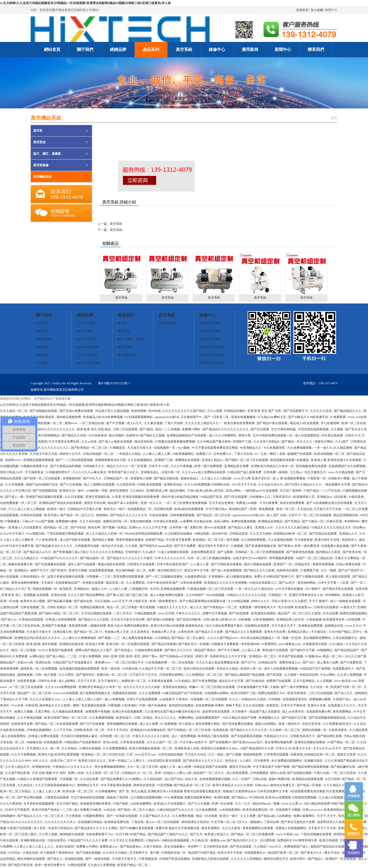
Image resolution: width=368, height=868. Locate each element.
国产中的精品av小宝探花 (177, 656)
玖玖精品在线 (203, 521)
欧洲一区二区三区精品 (16, 791)
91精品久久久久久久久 (173, 607)
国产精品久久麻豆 (241, 527)
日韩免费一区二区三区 (115, 736)
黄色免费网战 (342, 712)
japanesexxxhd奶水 (167, 417)
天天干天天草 (87, 681)
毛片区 (155, 589)
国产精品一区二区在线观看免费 (57, 724)
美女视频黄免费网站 (317, 638)
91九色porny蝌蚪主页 (272, 417)
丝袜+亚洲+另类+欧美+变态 (122, 656)
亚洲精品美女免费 (237, 466)
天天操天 (48, 583)
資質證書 (42, 355)
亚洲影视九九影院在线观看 (211, 859)
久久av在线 (89, 442)
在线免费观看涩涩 (204, 552)
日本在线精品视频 (171, 754)
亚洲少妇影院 (65, 847)
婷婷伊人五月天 (71, 454)
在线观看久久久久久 (342, 705)
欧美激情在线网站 (264, 613)
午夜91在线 (322, 773)
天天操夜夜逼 (35, 472)
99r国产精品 (138, 834)
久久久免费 (248, 816)
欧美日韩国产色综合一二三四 (52, 810)
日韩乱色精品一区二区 (63, 607)
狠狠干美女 (234, 705)
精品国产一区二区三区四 (35, 693)
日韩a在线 (260, 779)
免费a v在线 (76, 773)
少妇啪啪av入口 (260, 497)
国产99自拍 (79, 527)
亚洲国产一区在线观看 (341, 859)
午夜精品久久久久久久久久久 (73, 767)
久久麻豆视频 (154, 423)
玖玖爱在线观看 (333, 435)
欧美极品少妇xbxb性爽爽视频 (103, 417)
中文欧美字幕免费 (179, 540)
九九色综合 (25, 785)
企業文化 (42, 331)
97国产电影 (121, 804)
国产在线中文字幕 (295, 718)
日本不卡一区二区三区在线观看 (310, 515)
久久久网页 (67, 675)
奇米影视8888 (251, 644)
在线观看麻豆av (255, 853)
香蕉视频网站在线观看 (123, 724)
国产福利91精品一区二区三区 (59, 613)
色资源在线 (221, 730)
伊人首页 (40, 828)
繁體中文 (331, 10)
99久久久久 (41, 761)
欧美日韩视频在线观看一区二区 (151, 748)
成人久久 (196, 607)
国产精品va (239, 797)
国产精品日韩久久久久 (243, 840)
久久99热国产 (195, 595)
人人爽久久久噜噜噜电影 (80, 638)
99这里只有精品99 (61, 828)
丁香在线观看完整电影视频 (66, 534)
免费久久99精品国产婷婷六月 (274, 577)
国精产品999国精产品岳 (42, 484)
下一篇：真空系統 (110, 230)
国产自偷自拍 (255, 681)
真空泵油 (39, 142)
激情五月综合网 (95, 503)
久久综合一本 (320, 687)
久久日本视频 (74, 497)
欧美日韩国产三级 (244, 693)
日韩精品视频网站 (39, 730)
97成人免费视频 (90, 656)
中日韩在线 (257, 797)
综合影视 (341, 497)
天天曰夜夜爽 (269, 503)
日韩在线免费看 (192, 583)
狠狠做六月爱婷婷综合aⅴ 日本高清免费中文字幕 (256, 791)
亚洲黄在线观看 (93, 583)
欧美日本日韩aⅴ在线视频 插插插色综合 (178, 626)
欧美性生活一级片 (72, 491)
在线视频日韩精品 (91, 822)
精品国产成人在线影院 (123, 503)
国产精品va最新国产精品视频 (245, 675)
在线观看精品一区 (140, 509)
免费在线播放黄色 (137, 626)
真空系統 (121, 276)
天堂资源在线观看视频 (314, 429)
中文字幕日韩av (217, 509)
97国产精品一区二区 (342, 742)
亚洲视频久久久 (269, 718)
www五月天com (146, 754)
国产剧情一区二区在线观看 (42, 478)
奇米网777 (195, 847)
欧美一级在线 (111, 669)
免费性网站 (186, 718)
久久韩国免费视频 (254, 540)
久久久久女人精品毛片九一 (204, 423)
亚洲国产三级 (242, 442)
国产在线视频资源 (45, 491)
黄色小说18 (115, 626)
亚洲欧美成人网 (157, 491)
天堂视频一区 (69, 779)
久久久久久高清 (321, 411)
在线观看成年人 (344, 669)
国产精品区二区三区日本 (214, 515)
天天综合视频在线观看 (97, 613)
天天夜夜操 (74, 816)
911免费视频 (169, 724)
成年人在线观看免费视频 (281, 669)
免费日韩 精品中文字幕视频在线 (178, 828)
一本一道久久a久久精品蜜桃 (333, 448)
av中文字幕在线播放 (290, 589)
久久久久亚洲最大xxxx (45, 699)
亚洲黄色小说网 (141, 478)
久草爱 (117, 497)
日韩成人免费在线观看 (44, 736)
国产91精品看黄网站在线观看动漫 (203, 601)
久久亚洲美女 (140, 632)
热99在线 (155, 411)
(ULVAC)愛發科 (87, 355)
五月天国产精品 (68, 804)
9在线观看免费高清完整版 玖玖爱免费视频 (319, 791)
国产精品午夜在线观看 (273, 423)
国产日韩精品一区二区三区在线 (189, 730)
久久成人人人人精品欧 (217, 478)
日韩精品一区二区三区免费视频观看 (260, 552)
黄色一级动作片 (290, 724)
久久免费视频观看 (300, 448)
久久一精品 (216, 754)
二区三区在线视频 (321, 693)
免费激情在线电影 (125, 693)
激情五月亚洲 (347, 754)
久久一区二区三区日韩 (143, 767)
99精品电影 (202, 534)
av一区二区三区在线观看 (27, 687)
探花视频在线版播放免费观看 (80, 669)
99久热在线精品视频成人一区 (261, 638)
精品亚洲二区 (115, 583)
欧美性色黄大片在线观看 (345, 460)
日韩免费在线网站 (172, 675)
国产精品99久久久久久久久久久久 (52, 429)
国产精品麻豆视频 (60, 601)
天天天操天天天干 (284, 626)
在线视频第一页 (165, 448)
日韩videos (262, 785)
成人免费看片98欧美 (88, 810)
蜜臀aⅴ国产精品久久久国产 (94, 650)
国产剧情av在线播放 (161, 619)
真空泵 (38, 131)
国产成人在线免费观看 (227, 570)
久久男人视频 (48, 834)
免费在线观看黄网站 (198, 797)
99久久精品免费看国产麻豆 (225, 626)
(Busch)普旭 (85, 331)
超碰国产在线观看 (300, 454)
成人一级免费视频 (184, 736)
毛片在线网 (286, 607)
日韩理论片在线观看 (141, 564)
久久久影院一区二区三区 (103, 773)
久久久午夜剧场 (11, 804)
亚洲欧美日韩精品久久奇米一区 (273, 466)
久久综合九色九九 (271, 484)
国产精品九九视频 (153, 435)
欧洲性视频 (222, 797)
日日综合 (15, 853)
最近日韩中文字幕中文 (214, 546)
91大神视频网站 (106, 791)
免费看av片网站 (87, 847)
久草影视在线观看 (161, 681)
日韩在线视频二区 (33, 607)
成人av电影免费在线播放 (167, 595)
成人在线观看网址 (14, 736)
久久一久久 (243, 804)
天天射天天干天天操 (328, 509)
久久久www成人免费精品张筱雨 (204, 472)
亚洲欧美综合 (173, 484)
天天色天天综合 (196, 754)
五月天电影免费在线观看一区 (273, 435)
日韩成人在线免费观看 (61, 619)
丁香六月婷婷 (174, 423)
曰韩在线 (32, 705)
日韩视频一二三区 (99, 577)
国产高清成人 (124, 650)
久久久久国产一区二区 (163, 742)
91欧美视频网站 (183, 454)
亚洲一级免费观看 (262, 509)
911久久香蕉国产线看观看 (56, 650)
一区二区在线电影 (182, 662)
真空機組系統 (42, 177)
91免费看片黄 (310, 570)
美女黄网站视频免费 (279, 742)
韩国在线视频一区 (45, 589)
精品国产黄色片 (206, 650)
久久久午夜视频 (182, 466)
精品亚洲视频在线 (346, 515)
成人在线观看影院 (308, 435)
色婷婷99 (132, 435)
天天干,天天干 (327, 816)
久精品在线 (31, 853)
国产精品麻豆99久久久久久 (55, 546)
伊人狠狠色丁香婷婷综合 (57, 853)
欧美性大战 (46, 754)
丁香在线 (138, 822)
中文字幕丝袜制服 (284, 429)
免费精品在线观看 (188, 460)
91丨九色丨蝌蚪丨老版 (270, 454)
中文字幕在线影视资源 (39, 417)
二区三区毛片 (123, 613)
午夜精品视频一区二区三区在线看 (211, 589)
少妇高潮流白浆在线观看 (164, 761)
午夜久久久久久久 (188, 613)
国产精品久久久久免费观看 (244, 632)
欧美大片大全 (302, 748)
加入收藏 (317, 10)
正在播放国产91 (192, 417)
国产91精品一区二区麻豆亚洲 (322, 521)
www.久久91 (354, 626)
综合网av (359, 527)
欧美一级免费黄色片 (164, 601)
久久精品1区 (200, 840)
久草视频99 (216, 577)
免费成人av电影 (247, 503)
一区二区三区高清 (344, 773)
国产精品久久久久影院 (94, 619)
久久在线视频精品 (140, 460)
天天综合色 (305, 509)
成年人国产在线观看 (82, 564)
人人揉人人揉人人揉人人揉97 (83, 699)
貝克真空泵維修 (210, 339)
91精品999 (153, 840)
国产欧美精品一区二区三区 (90, 448)
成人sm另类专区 (294, 712)
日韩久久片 (353, 435)
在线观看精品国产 (68, 583)
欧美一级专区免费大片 (51, 865)
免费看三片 (204, 454)
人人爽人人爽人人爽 (157, 454)
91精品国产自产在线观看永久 (73, 662)
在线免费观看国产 (208, 718)
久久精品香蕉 (359, 730)
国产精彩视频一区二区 (47, 423)
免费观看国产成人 (297, 847)
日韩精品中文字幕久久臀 (85, 509)
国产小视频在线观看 (310, 577)
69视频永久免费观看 (225, 644)
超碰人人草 (168, 767)
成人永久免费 (149, 724)
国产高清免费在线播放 (238, 724)
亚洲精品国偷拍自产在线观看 (187, 435)
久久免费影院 (136, 583)
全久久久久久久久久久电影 (142, 687)
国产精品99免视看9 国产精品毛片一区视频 (181, 644)
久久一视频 (329, 570)
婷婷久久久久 (261, 601)
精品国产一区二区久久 (209, 773)
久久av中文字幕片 (13, 534)
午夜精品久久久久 (276, 736)
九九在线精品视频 (280, 540)
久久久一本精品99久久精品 (248, 699)
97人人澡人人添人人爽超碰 (27, 509)
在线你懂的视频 (141, 521)
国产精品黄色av (131, 847)
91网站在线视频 (90, 748)
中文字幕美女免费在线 (64, 442)
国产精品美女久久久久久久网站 (96, 828)
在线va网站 (222, 521)
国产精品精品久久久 (348, 411)
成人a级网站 (67, 681)
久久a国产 (342, 442)
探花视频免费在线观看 (312, 466)
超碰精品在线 (334, 626)
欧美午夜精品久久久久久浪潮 (233, 785)
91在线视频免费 (157, 662)
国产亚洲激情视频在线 (261, 546)
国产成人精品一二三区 (62, 656)
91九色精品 (183, 681)
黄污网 (155, 853)
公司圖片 (42, 363)
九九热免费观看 (207, 810)
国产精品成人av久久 (38, 552)
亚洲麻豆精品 (314, 761)
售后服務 (42, 347)
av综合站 (110, 810)
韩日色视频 (148, 607)
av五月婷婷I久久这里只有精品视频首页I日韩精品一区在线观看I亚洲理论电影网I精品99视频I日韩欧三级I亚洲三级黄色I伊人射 (85, 3)
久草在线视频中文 (345, 638)
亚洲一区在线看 (223, 804)
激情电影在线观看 (72, 834)
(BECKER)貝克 (87, 339)
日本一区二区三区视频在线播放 (209, 558)
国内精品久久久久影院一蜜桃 (60, 705)
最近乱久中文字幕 (232, 681)
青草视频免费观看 (282, 558)
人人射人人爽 (118, 589)
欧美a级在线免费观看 (189, 509)
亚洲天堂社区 (261, 478)
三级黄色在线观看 (57, 797)
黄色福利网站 (307, 583)
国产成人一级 (15, 497)
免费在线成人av (290, 662)
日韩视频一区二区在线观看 (209, 699)
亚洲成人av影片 (353, 595)
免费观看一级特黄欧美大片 (258, 607)
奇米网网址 (333, 595)
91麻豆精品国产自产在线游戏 (183, 693)
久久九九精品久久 (27, 558)
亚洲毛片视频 (78, 570)
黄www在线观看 (216, 527)
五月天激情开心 (109, 681)
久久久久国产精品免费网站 (87, 595)
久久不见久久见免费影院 (127, 840)
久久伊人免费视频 (350, 675)
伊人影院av (186, 724)
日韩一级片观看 (46, 675)
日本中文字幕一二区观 (334, 583)
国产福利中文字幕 (303, 650)
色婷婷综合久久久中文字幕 (229, 656)
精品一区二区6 (333, 656)
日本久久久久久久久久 (171, 558)
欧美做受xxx (304, 607)
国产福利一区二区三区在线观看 (247, 460)
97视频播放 (12, 521)
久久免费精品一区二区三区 (205, 675)
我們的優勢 (43, 339)
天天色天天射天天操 (44, 454)
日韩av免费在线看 (349, 564)
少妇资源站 (130, 705)
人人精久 (246, 761)
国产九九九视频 (199, 804)
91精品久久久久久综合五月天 (332, 527)
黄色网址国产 (239, 509)
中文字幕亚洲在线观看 (116, 785)
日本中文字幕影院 (18, 810)
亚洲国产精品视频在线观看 (45, 497)
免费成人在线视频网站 (291, 828)
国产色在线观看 (241, 847)
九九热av (296, 472)
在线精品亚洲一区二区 (320, 754)
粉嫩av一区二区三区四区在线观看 (212, 687)
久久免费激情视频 (102, 718)
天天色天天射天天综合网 (128, 619)
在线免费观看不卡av (100, 834)
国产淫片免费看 (185, 546)
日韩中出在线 (48, 681)
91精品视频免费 (146, 613)
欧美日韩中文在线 (327, 540)
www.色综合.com (345, 681)
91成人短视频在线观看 (174, 552)
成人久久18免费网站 (223, 435)
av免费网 (186, 521)
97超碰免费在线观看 (149, 650)
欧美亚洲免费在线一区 (258, 810)
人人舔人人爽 (251, 650)
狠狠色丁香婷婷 (118, 797)
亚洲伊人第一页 (251, 669)
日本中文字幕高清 (294, 705)
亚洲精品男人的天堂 (291, 619)
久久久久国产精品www (223, 638)
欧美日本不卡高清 (230, 853)
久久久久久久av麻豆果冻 (89, 472)
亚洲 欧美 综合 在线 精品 (94, 429)
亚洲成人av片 (264, 527)
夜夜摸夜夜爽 (78, 626)
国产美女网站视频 (30, 797)
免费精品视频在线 (93, 607)
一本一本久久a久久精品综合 (255, 589)
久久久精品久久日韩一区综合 (344, 785)
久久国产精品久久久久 (155, 816)
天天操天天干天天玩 (143, 675)
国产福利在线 (83, 601)
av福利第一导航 (97, 491)
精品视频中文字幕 (338, 484)
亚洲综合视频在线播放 (310, 742)
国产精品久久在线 (74, 435)
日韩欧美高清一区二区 (90, 730)
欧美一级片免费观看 (209, 466)
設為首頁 (302, 10)
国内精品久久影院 (329, 552)
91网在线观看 (77, 865)
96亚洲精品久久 (251, 448)
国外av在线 (278, 773)
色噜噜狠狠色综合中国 (111, 460)
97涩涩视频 (165, 785)
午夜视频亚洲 (148, 859)
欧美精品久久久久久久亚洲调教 (226, 583)
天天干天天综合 (118, 730)
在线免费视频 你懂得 (210, 705)
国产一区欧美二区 (217, 417)
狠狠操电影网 (253, 754)
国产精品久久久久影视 (260, 570)
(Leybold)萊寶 (86, 323)
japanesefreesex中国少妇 (249, 515)
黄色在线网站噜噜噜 (25, 583)
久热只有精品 (153, 847)
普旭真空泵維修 (210, 331)
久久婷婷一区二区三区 (285, 730)
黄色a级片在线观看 (275, 650)
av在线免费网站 (141, 804)
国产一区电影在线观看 (123, 816)
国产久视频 (234, 754)
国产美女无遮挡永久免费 (298, 822)
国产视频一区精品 (115, 527)
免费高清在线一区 (116, 521)
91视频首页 (118, 448)
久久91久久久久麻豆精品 (293, 527)
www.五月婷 (166, 613)
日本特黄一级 (179, 527)
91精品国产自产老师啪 (315, 669)
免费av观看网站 (304, 816)
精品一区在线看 (207, 816)
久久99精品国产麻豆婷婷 (214, 442)
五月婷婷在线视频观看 (39, 804)
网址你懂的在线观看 (32, 859)
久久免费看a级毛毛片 (338, 724)
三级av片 (28, 521)
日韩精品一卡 (278, 595)
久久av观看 (215, 411)
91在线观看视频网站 (139, 417)
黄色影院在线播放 (182, 705)
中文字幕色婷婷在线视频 (88, 797)
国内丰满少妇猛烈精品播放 (180, 497)
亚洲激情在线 (42, 767)
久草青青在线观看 (277, 754)
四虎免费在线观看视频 (129, 577)
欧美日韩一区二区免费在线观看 (128, 644)
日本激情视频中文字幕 (253, 687)
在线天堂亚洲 (312, 724)
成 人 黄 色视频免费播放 (289, 478)
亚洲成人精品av (213, 460)
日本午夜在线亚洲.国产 (173, 564)
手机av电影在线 (355, 736)
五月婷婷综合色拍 (216, 847)
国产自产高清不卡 (351, 570)
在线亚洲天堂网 (22, 724)
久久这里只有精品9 (267, 442)
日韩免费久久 (223, 454)
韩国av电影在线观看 (112, 564)
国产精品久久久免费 (209, 632)
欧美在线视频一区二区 (330, 454)
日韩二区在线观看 (126, 429)
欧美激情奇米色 (334, 619)
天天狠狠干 (240, 712)
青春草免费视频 (324, 564)
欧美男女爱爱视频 (67, 754)
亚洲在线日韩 (63, 632)
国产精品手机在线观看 (338, 589)
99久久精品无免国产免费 (240, 718)
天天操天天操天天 (140, 448)
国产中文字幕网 (229, 650)
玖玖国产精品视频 (291, 656)
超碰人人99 (100, 589)
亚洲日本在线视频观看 (128, 712)
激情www (71, 423)
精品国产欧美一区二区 (284, 853)
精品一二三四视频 (168, 429)
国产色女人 (55, 859)
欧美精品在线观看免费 (308, 779)
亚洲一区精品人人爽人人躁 (173, 773)
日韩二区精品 (144, 718)
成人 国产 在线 (277, 515)
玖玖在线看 (331, 613)
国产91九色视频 (71, 484)
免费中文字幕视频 (215, 613)
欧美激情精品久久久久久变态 (344, 810)
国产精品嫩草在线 (343, 767)
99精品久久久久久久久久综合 (247, 595)
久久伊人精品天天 (18, 767)
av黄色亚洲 (186, 632)
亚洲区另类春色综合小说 (306, 595)
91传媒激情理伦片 (58, 472)
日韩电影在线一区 (174, 853)
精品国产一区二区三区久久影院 (300, 613)
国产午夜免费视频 (205, 681)
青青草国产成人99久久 (124, 472)
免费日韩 (196, 527)
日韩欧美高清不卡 (303, 736)
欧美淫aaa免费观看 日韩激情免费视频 (291, 797)
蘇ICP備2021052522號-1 (114, 383)
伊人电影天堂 (139, 601)
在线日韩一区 (171, 472)
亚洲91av (135, 527)
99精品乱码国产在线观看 (211, 767)
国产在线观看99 (220, 742)
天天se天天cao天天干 (328, 748)
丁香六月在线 (244, 454)
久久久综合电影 (91, 521)
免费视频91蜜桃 (67, 521)
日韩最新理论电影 (88, 546)
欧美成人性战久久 (217, 834)
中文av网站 (328, 675)
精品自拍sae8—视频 (267, 804)
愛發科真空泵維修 (212, 355)
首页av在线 (111, 742)
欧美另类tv (51, 515)
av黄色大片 (348, 607)
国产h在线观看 (239, 613)
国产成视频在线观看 (44, 411)
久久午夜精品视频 (30, 718)
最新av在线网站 (266, 724)
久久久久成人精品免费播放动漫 (218, 662)
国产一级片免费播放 (295, 687)
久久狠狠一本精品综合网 (301, 675)
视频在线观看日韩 (21, 564)
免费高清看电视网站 (353, 613)
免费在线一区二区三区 (112, 675)
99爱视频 (114, 705)
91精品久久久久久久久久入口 (49, 448)
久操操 (274, 687)
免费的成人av (109, 847)
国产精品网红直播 (330, 736)
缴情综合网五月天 (276, 859)
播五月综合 (332, 853)
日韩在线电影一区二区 (99, 454)
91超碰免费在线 (196, 577)
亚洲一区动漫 (10, 601)
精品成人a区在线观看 (305, 423)
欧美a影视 (33, 644)
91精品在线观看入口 (263, 583)
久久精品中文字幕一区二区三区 (161, 669)
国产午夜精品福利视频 (66, 466)
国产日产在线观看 (93, 724)
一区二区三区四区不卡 (129, 662)
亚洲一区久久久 (152, 503)
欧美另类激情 (297, 693)
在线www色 (26, 662)
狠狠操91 (256, 822)
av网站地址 (37, 656)
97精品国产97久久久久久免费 (88, 840)
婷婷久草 (202, 656)
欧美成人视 (319, 460)
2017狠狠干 (313, 589)
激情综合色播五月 (283, 785)
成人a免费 (185, 767)
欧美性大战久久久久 (93, 761)
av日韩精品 (162, 638)
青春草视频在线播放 (130, 540)
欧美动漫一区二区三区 (78, 791)
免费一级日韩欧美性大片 (166, 570)
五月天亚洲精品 (304, 681)
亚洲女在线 (59, 595)
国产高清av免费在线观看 (77, 411)
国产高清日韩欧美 (189, 619)
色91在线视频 (10, 577)
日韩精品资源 (239, 534)
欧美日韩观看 (329, 840)
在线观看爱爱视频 (102, 570)
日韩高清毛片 (282, 497)
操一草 (55, 748)
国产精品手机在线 (21, 865)
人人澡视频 (325, 681)
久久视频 (337, 429)
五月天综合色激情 (222, 503)
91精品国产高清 (211, 497)
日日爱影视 (268, 840)
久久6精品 (337, 644)
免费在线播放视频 (244, 521)
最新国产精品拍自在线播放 (329, 847)
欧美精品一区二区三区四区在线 (103, 754)
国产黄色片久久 (312, 853)
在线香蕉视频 (27, 681)
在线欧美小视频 (339, 478)
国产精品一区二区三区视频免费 (253, 834)
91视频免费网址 (94, 816)
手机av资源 (279, 601)
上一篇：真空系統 (110, 224)
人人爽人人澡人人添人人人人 (34, 847)
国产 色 (124, 791)
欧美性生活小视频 (33, 601)
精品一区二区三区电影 (123, 607)
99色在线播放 (159, 515)
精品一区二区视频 (24, 650)
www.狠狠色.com (290, 644)
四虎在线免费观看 (292, 503)
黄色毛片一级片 (115, 509)
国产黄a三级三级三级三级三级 (128, 595)
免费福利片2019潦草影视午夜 (298, 840)
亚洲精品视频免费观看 (39, 460)
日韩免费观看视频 (183, 515)
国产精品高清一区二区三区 (193, 785)
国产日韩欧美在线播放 (227, 564)
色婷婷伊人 (350, 540)
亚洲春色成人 (150, 472)
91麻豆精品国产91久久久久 (176, 810)
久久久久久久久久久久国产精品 (184, 411)
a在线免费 (354, 619)
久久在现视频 (15, 484)
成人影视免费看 (238, 773)
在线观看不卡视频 (288, 810)
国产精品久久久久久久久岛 (129, 515)
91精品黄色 (356, 497)
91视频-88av (313, 656)
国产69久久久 (93, 478)
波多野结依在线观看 (216, 712)
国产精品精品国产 (347, 650)
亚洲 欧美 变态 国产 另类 (265, 411)
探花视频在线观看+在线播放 (290, 460)
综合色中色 (220, 534)
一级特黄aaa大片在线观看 (261, 491)
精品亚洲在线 (144, 442)
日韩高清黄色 (338, 730)
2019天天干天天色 (244, 484)
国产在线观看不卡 (296, 411)
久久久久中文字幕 (155, 527)
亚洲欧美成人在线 (187, 748)
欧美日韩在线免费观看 (240, 423)
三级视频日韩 (139, 589)
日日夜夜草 (262, 761)
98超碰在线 (34, 742)
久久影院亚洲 (126, 484)
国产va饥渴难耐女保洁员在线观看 (330, 503)
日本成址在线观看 (166, 521)
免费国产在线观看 (279, 681)
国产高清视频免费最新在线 (327, 718)
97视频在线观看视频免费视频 (175, 442)
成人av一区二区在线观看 (163, 822)
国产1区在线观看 (236, 497)
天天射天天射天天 (125, 859)
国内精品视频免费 (69, 417)
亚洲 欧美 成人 (12, 595)
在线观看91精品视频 (335, 546)
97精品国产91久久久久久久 (60, 558)
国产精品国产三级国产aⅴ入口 (168, 834)
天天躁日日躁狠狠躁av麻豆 (79, 736)
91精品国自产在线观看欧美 (83, 742)
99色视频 (245, 619)
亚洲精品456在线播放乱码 (148, 730)
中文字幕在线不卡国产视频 (272, 767)
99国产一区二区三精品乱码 (315, 558)
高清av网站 (234, 491)
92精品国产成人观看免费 (245, 472)
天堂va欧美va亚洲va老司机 (206, 491)
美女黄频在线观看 (94, 705)
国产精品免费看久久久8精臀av (122, 779)
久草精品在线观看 (31, 619)
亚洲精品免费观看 (311, 626)
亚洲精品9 (22, 570)
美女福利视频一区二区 (131, 570)
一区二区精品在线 (92, 423)
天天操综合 (319, 632)
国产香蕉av (286, 546)
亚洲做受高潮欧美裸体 (96, 804)
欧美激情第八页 (304, 497)
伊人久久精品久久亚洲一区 (105, 534)
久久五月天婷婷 (261, 534)
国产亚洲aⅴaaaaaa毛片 (248, 742)
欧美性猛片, (124, 718)
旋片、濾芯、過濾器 (47, 154)
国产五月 (197, 834)
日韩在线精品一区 (33, 577)
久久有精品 (70, 748)
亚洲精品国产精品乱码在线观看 (61, 503)
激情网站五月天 (88, 785)
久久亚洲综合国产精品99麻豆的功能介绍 (173, 712)
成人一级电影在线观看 (346, 601)
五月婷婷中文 (139, 853)
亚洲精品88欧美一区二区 (291, 534)
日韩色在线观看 (32, 515)
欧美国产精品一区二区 (133, 865)
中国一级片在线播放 (153, 705)
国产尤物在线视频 (89, 853)
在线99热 (362, 589)
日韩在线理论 (57, 840)
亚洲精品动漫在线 (72, 644)
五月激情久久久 (38, 748)
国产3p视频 (226, 552)
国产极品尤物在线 (166, 478)
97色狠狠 (275, 699)
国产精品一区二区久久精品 (137, 810)
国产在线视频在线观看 (51, 564)
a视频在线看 (97, 626)
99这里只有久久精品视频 (113, 411)
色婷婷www (13, 460)
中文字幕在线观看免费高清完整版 (215, 448)
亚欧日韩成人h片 (12, 472)
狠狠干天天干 (40, 570)
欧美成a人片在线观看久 (170, 804)
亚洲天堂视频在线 (98, 497)
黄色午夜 (245, 435)
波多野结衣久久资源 (331, 822)
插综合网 (94, 527)
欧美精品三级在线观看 (214, 736)
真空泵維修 (41, 165)
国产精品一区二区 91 (88, 632)
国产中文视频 (116, 423)
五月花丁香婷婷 (291, 491)
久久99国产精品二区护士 (346, 632)
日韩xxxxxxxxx (312, 810)
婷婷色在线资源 (145, 785)
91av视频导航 (36, 534)
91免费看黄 (338, 417)
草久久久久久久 (166, 718)
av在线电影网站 (231, 810)
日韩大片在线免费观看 (142, 699)
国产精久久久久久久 (179, 650)
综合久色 (192, 779)
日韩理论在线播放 (326, 607)
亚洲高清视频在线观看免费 (141, 497)
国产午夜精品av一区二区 (221, 607)
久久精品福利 (153, 779)
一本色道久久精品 (129, 454)
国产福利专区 (86, 675)
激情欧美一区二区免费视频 (39, 669)
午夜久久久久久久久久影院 (151, 736)
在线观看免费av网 (319, 712)
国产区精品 (293, 521)
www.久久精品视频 (341, 472)
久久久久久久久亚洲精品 (107, 552)
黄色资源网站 (211, 828)
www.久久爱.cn (292, 804)
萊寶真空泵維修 (210, 323)
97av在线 (18, 705)
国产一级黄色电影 (98, 859)
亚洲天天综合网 (275, 632)
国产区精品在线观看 (323, 534)
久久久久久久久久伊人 (61, 822)
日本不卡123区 (159, 466)
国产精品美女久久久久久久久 (203, 761)
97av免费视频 (174, 797)
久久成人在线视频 (331, 797)
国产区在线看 (260, 429)
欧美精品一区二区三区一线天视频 (216, 540)
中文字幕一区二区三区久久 (230, 822)
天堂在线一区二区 (13, 742)
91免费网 (6, 847)
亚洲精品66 (82, 589)
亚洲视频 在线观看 (37, 595)
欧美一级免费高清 (307, 546)
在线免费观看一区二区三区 (19, 503)
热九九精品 (139, 791)
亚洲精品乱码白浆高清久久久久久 (38, 638)
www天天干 (120, 601)
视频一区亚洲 (292, 638)
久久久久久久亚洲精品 (247, 859)
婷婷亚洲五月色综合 (196, 822)
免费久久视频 (24, 712)
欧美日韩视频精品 (48, 435)
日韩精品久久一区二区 (137, 773)
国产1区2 (309, 662)
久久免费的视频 (183, 816)
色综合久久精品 (228, 669)
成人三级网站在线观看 (100, 484)
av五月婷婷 (333, 779)
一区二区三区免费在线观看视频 (186, 503)
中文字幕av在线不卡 (194, 742)
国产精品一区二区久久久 (78, 515)
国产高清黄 (275, 675)
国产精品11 (316, 859)
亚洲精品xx (325, 497)
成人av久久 (135, 423)
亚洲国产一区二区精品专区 (292, 564)
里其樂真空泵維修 (212, 363)
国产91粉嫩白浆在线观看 (137, 828)
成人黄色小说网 (328, 662)
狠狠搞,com (218, 840)
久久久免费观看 (150, 693)
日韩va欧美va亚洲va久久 (220, 619)
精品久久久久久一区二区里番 (127, 466)
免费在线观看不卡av (272, 693)
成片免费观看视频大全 (95, 693)
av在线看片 (167, 699)
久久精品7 (261, 847)
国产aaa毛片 (287, 583)
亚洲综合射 (44, 662)
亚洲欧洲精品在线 (33, 840)
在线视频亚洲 (53, 742)
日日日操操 (103, 601)
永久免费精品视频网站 (287, 761)
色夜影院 (273, 705)
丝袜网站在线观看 (257, 626)
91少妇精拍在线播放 (179, 534)
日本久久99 (283, 748)
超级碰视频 (25, 675)
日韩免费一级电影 (276, 472)
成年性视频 (50, 644)
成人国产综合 (174, 779)
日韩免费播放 (260, 773)
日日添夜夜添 (98, 435)
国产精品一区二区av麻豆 (189, 638)
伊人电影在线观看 (338, 577)
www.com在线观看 (66, 693)
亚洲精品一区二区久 (263, 656)
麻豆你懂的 (117, 435)
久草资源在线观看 (133, 742)
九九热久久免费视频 (102, 865)
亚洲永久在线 (317, 705)
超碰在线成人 (190, 478)
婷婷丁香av (150, 656)
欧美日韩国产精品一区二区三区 (66, 718)
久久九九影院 (298, 601)
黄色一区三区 (286, 509)
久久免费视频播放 (115, 748)
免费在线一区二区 (134, 681)
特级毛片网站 (324, 442)
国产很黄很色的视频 (300, 552)
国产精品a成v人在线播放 (275, 816)
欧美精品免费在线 (117, 822)
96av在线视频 (216, 595)
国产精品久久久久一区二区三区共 (41, 816)
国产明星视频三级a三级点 (71, 552)
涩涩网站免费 (163, 509)
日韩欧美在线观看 (150, 484)
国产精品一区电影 (310, 785)
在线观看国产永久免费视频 (347, 466)
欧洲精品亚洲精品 (271, 521)
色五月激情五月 (315, 472)
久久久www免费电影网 (61, 687)
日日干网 (122, 834)
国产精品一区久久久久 (297, 442)
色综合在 (232, 761)
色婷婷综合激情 (288, 570)
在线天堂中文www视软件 (250, 558)
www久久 (276, 847)
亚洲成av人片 (349, 534)
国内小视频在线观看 (258, 564)
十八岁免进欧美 (47, 540)
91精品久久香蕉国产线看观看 (38, 779)
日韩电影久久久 (94, 466)
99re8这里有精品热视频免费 (144, 534)
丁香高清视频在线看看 (317, 834)
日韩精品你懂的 (235, 411)
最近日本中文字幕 (197, 570)
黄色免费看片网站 (208, 724)
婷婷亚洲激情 (119, 491)
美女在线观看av (175, 847)
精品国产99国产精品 (202, 853)
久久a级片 (149, 552)
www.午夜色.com (288, 834)
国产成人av (9, 619)
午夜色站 (182, 699)
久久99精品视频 (239, 601)
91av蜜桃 (184, 448)
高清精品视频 (74, 859)
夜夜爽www (103, 662)
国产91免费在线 (352, 662)
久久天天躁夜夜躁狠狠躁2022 (55, 785)
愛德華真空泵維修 (212, 347)
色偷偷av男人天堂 (117, 632)
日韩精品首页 (268, 662)
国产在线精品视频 (300, 773)
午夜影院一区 (317, 478)
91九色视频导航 (275, 448)
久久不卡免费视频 (24, 754)
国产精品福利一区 (93, 558)
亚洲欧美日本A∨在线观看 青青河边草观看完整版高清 (185, 791)
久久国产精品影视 (18, 773)
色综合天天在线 (113, 546)
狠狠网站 (103, 515)
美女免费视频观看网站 (110, 767)
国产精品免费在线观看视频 (311, 767)
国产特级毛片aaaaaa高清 (156, 546)
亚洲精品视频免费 (173, 589)
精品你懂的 (178, 491)
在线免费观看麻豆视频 (215, 779)
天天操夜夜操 (304, 540)
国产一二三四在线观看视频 (75, 460)
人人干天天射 (63, 730)
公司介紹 (42, 323)
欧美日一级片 (229, 816)
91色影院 (41, 442)
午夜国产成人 (343, 699)
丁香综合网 (272, 822)
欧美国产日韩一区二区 (346, 687)
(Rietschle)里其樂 (88, 363)
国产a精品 (147, 429)
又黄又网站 (43, 712)
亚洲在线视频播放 (244, 417)
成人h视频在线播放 (239, 577)
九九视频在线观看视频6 (147, 797)
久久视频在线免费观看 (68, 712)
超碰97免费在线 (280, 779)
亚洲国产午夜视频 (55, 626)
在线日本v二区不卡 (64, 761)
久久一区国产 (242, 779)
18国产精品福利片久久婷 (257, 748)
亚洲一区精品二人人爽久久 (127, 761)
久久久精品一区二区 (14, 411)
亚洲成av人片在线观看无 (25, 527)
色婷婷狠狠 (139, 411)
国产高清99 (59, 570)
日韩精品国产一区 (116, 478)
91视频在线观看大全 (35, 466)
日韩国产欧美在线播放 (175, 859)
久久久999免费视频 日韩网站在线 (207, 484)
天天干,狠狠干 (319, 601)
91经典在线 (130, 669)
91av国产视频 (45, 521)
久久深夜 (132, 546)
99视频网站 (325, 650)
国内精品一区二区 (56, 527)
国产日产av (249, 662)
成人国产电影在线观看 (75, 540)
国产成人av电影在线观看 (116, 442)
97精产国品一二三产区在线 (322, 491)
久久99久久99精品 (115, 853)
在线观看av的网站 (217, 693)
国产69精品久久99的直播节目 (309, 417)
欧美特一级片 (57, 509)
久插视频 (237, 546)
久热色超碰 (314, 619)
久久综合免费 (90, 779)
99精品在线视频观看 (176, 840)
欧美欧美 (66, 589)
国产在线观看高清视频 (247, 736)
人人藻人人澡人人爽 (47, 791)
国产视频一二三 (110, 638)
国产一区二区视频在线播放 (164, 577)
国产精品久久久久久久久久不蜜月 (130, 558)
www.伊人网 (242, 478)
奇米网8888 (352, 521)
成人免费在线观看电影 (138, 638)
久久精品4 (137, 491)
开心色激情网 (330, 423)
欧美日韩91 (298, 859)
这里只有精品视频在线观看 (66, 577)
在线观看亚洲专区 (295, 699)
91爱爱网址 (269, 644)
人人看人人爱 (200, 564)
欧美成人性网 (95, 644)
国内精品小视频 (103, 540)
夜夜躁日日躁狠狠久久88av (220, 748)
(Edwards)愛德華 (88, 347)
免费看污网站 (192, 429)
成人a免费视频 (115, 699)
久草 (130, 754)
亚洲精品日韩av (298, 632)
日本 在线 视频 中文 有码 (49, 773)
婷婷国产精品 (155, 540)
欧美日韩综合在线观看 (199, 669)
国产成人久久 (344, 693)
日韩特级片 (133, 552)
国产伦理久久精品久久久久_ (304, 484)
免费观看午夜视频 (98, 712)
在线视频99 (8, 816)
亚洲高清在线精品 (175, 687)
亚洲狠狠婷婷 (72, 478)
